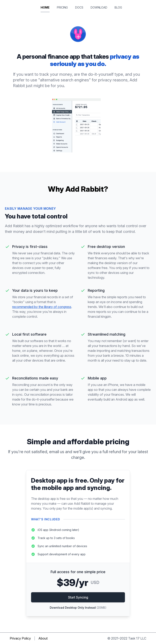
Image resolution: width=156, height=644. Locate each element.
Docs (80, 7)
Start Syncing (78, 597)
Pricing (63, 7)
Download (99, 7)
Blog (118, 7)
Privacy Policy (20, 638)
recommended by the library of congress (42, 307)
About (43, 638)
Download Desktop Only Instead (78, 608)
